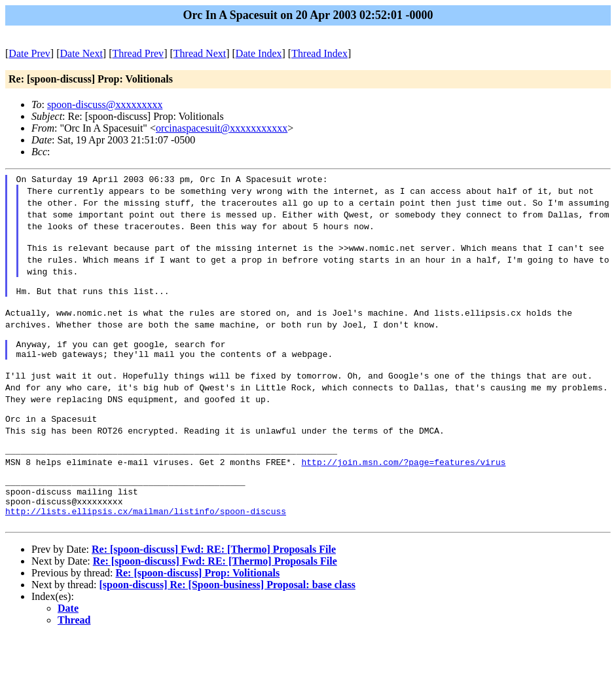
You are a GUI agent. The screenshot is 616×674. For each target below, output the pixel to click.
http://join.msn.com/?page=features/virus (403, 487)
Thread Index (319, 53)
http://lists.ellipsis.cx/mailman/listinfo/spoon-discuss (146, 546)
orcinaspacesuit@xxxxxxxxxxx (222, 128)
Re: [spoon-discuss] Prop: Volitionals (197, 610)
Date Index (259, 53)
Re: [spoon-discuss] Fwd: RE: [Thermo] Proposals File (214, 587)
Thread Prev (138, 53)
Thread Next (200, 53)
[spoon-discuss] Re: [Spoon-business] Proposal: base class (227, 622)
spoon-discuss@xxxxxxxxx (105, 104)
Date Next (82, 53)
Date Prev (29, 53)
